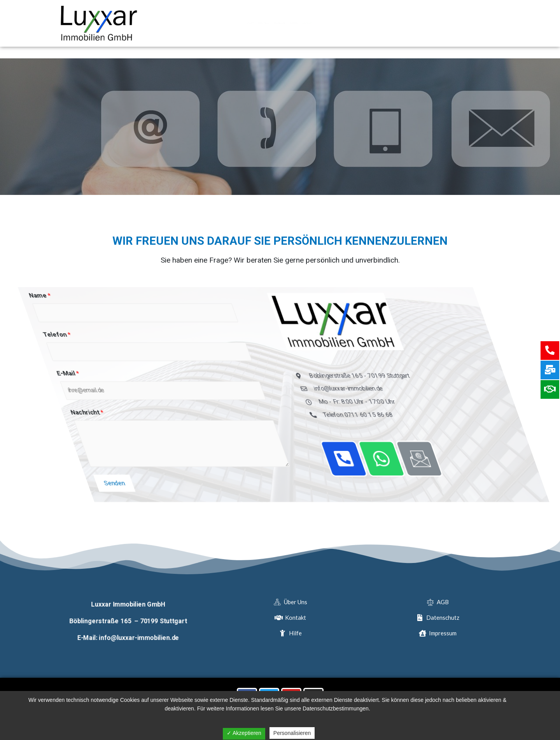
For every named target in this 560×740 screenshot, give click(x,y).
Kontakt (366, 23)
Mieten (325, 23)
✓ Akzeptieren (244, 733)
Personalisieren (292, 733)
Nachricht (272, 415)
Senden (271, 485)
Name (271, 295)
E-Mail (268, 375)
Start (188, 23)
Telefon (273, 335)
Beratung (230, 23)
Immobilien (280, 23)
